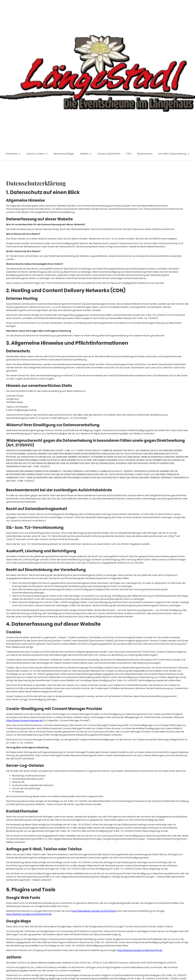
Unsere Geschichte (109, 154)
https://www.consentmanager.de (24, 720)
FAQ (129, 154)
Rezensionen (145, 154)
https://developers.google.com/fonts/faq (93, 911)
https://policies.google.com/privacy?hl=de (29, 914)
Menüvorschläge (64, 154)
